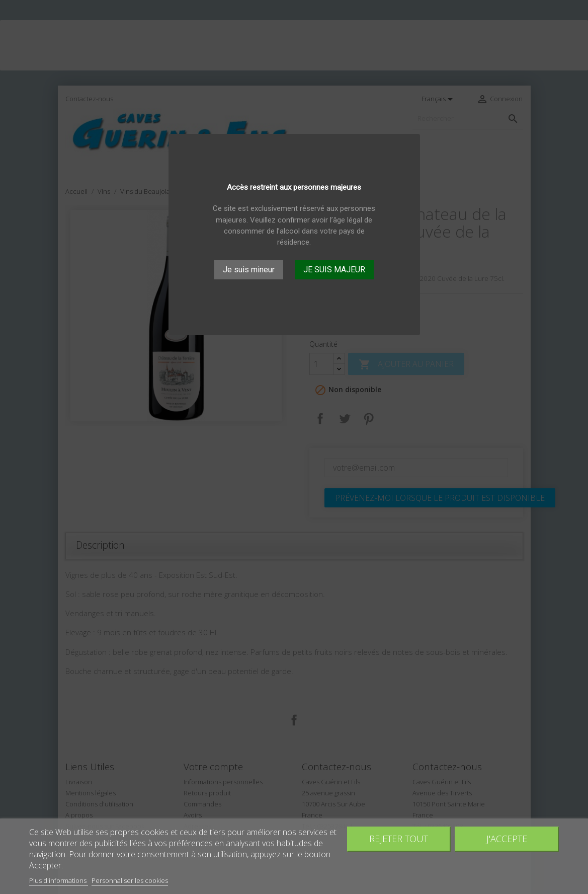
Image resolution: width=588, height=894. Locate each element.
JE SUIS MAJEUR (334, 270)
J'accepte (507, 838)
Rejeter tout (399, 838)
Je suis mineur (249, 270)
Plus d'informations (59, 880)
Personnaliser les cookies (130, 880)
